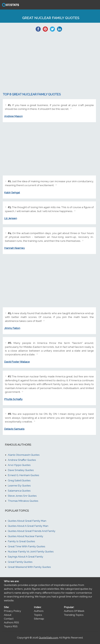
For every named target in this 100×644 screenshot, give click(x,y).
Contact (9, 619)
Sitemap (39, 619)
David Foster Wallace (17, 362)
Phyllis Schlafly (13, 399)
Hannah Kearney (14, 248)
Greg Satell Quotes (19, 480)
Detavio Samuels (14, 429)
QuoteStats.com (48, 638)
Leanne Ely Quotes (19, 485)
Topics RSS (11, 626)
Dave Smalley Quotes (21, 470)
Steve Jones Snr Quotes (22, 496)
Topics (38, 615)
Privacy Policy (12, 611)
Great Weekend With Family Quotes (29, 567)
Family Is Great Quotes (21, 541)
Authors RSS (11, 622)
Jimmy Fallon (12, 328)
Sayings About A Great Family (26, 557)
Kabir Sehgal (12, 192)
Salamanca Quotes (19, 491)
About (8, 615)
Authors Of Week (74, 611)
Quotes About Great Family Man (27, 521)
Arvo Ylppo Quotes (19, 465)
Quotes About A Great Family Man (28, 526)
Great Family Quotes (20, 562)
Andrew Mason (13, 116)
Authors (39, 611)
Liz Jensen (11, 218)
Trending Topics (74, 615)
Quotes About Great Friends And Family (32, 531)
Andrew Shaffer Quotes (22, 460)
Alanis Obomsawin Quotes (24, 455)
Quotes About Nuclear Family (26, 536)
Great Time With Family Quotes (27, 546)
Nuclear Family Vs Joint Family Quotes (31, 551)
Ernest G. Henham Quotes (23, 475)
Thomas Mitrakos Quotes (23, 501)
